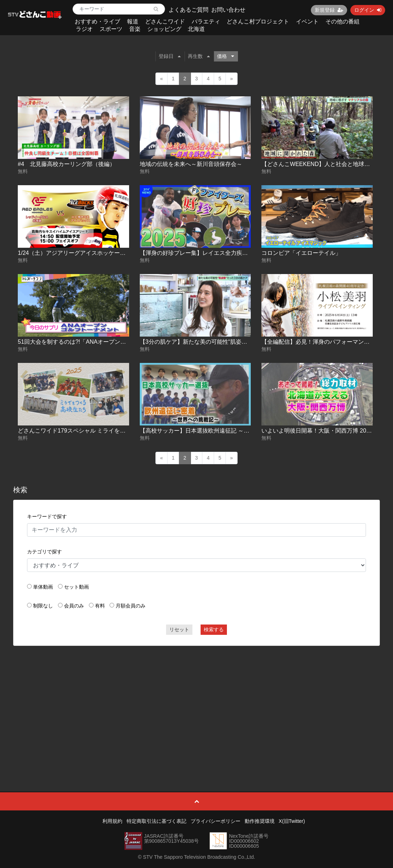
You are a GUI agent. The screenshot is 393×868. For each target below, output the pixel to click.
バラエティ (206, 22)
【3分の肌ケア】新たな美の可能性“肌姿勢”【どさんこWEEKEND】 (226, 342)
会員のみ (74, 606)
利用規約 (112, 821)
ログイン (368, 10)
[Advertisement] (196, 703)
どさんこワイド (165, 22)
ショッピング (164, 29)
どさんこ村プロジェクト (258, 22)
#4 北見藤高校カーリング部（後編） (67, 164)
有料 (100, 606)
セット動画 (76, 587)
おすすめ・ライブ (97, 22)
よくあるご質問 (188, 10)
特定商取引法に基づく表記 (156, 821)
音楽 (135, 29)
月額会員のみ (131, 606)
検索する (214, 629)
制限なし (43, 606)
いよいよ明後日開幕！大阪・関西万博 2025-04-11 (325, 431)
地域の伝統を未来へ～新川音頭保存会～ (191, 164)
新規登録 (329, 10)
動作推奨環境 (260, 821)
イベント (307, 22)
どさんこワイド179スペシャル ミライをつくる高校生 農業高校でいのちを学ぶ (118, 431)
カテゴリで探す (44, 552)
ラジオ (84, 29)
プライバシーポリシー (216, 821)
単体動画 (43, 587)
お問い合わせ (228, 10)
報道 (133, 22)
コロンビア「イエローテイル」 (301, 253)
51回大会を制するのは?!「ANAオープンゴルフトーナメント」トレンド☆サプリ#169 (127, 342)
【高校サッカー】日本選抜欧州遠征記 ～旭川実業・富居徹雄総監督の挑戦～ (237, 431)
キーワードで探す (47, 516)
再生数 (199, 56)
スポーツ (111, 29)
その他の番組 (342, 22)
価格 (225, 56)
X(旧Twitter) (292, 821)
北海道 (196, 29)
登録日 (170, 56)
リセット (179, 629)
